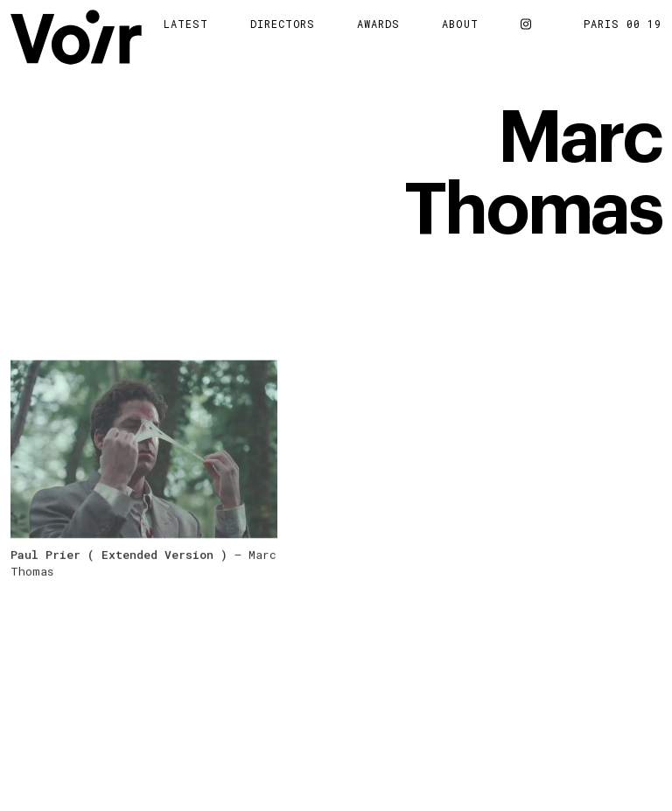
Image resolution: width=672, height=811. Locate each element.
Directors (283, 24)
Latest (186, 24)
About (460, 24)
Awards (378, 24)
